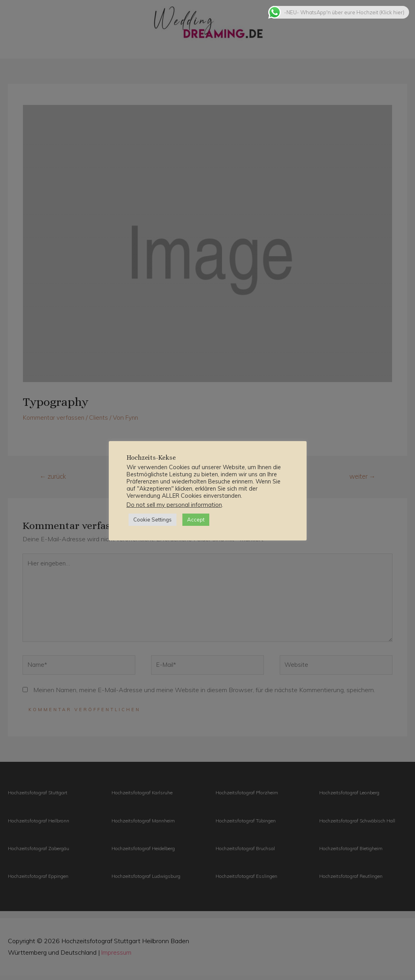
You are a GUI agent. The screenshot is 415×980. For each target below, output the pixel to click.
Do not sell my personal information (174, 505)
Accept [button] (196, 519)
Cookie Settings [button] (153, 519)
